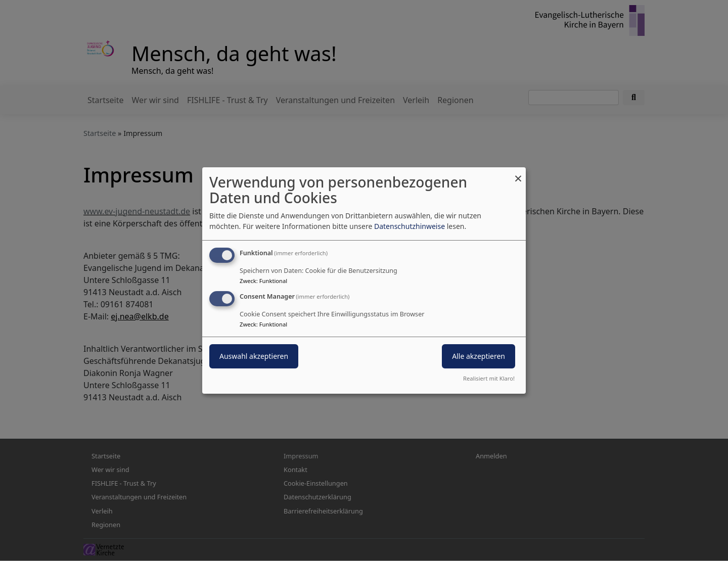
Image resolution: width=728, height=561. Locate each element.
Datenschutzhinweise (409, 226)
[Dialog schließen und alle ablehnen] (518, 174)
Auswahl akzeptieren (254, 356)
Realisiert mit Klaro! (489, 378)
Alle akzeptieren (479, 356)
